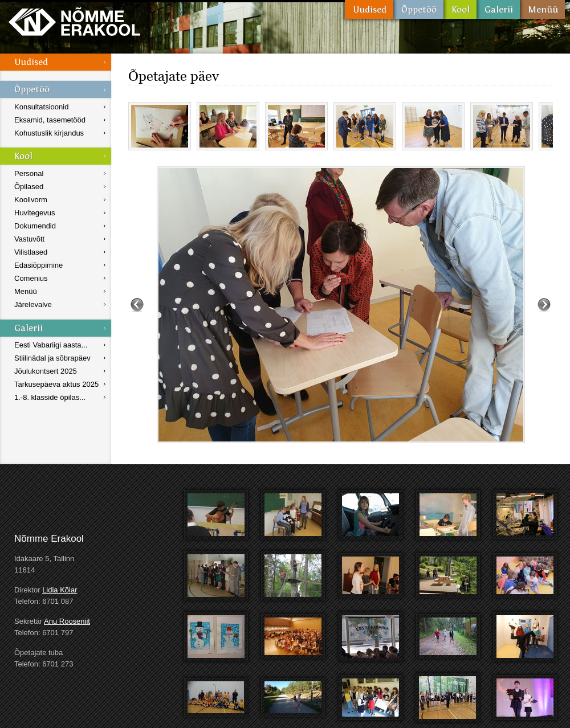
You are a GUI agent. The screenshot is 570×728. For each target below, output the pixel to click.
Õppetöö (418, 9)
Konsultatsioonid (41, 107)
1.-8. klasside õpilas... (50, 397)
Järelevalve (33, 304)
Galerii (498, 9)
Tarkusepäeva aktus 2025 (56, 384)
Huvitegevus (35, 213)
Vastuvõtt (29, 239)
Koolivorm (31, 200)
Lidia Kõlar (60, 590)
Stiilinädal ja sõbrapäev (52, 358)
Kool (460, 9)
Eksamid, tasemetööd (50, 120)
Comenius (31, 278)
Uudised (369, 9)
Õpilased (29, 187)
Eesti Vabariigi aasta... (51, 345)
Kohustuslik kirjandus (49, 133)
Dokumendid (35, 226)
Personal (29, 173)
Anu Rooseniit (67, 621)
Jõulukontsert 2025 (46, 371)
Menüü (542, 9)
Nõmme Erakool (74, 21)
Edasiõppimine (38, 265)
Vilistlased (31, 252)
